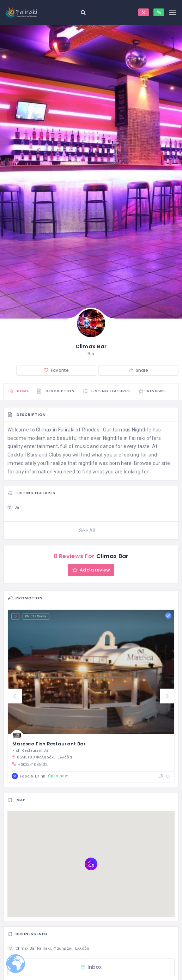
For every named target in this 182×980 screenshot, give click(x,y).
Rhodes (91, 430)
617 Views (36, 617)
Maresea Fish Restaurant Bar (49, 745)
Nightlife (142, 430)
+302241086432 (29, 765)
